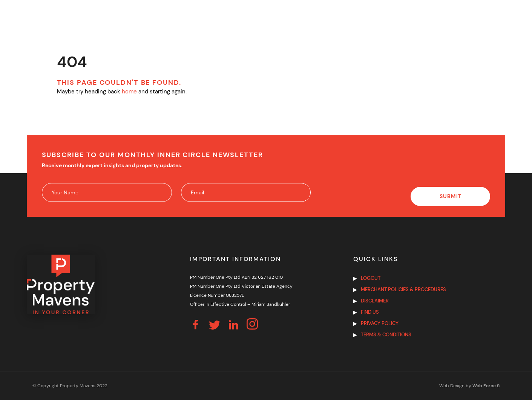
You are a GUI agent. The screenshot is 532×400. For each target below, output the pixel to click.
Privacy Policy (380, 323)
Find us (370, 312)
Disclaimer (375, 301)
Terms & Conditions (386, 335)
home (129, 92)
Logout (371, 278)
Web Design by (469, 386)
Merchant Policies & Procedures (403, 289)
